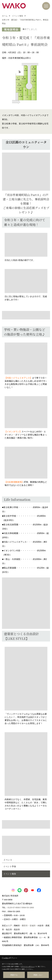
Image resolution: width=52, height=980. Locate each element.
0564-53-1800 (28, 907)
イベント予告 (10, 866)
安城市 (33, 926)
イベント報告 (10, 874)
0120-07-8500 (14, 907)
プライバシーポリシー (28, 966)
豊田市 (25, 926)
